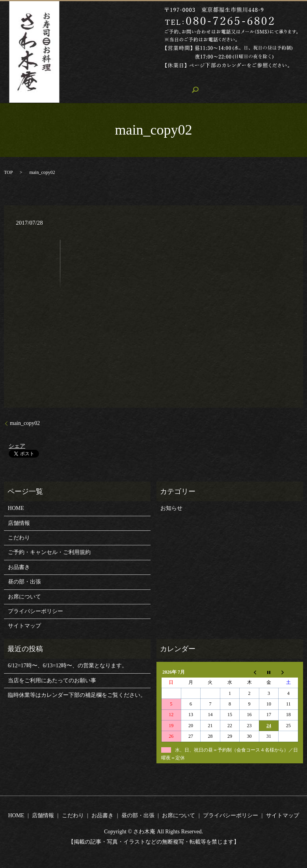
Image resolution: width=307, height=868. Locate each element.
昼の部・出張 (227, 78)
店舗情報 (115, 78)
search (81, 91)
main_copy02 (25, 423)
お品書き (186, 78)
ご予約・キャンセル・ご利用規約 (49, 552)
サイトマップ (24, 625)
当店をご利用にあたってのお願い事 (52, 680)
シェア (17, 445)
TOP (8, 172)
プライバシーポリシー (35, 611)
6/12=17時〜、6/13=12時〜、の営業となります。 (68, 665)
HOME (83, 78)
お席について (273, 78)
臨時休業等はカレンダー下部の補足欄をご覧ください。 (77, 695)
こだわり (151, 78)
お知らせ (171, 508)
